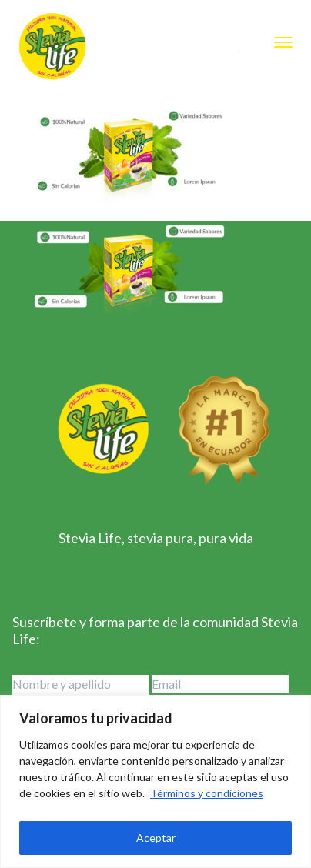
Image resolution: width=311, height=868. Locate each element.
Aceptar (156, 838)
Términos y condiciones (207, 793)
